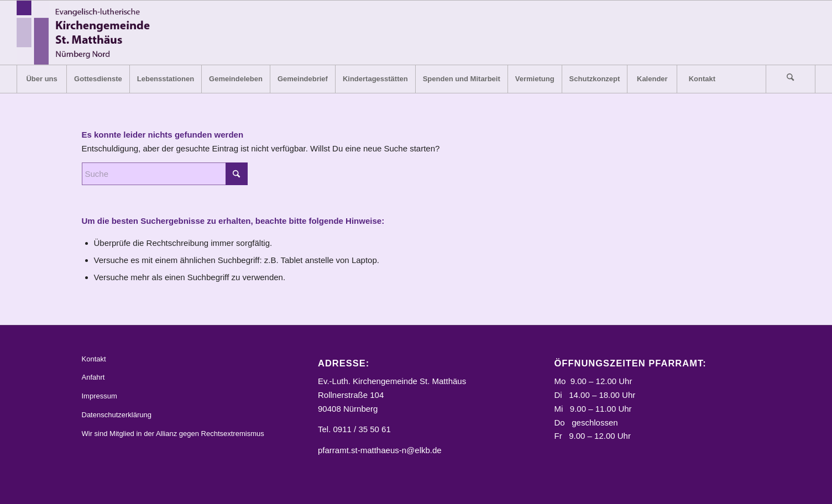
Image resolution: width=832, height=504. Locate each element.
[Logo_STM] (87, 33)
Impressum (100, 396)
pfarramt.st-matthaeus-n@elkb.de (380, 450)
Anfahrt (93, 377)
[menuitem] (41, 79)
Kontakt (94, 359)
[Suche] (791, 79)
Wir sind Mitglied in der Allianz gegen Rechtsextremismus (173, 434)
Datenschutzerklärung (117, 415)
